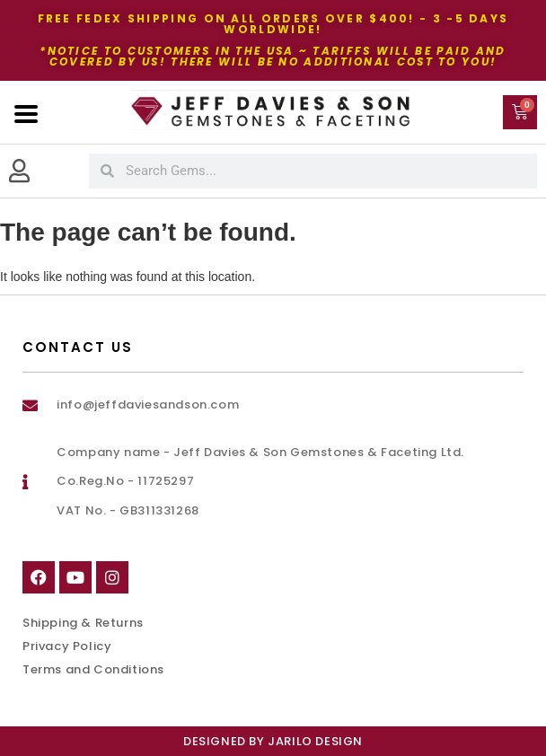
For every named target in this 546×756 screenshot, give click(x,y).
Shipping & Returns (83, 623)
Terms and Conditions (93, 669)
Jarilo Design (315, 741)
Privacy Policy (67, 646)
